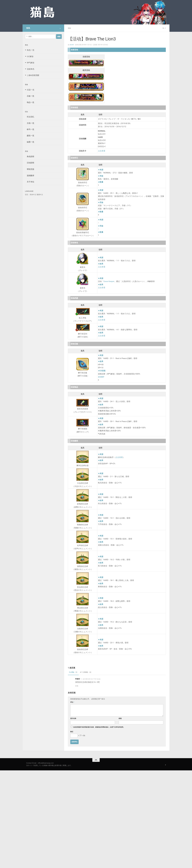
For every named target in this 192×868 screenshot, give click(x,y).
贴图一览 (30, 142)
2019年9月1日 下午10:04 (91, 679)
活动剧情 (30, 163)
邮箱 (120, 718)
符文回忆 (30, 117)
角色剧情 (30, 156)
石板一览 (30, 96)
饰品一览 (30, 102)
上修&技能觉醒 (33, 75)
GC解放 (30, 56)
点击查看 (102, 151)
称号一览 (30, 129)
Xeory (72, 45)
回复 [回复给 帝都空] (77, 686)
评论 (74, 672)
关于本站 (30, 182)
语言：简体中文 (31, 195)
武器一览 (31, 90)
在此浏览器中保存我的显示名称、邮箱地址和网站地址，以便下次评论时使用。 (99, 727)
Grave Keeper (109, 281)
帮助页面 (30, 169)
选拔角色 (31, 69)
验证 (72, 732)
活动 (70, 28)
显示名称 (73, 718)
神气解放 (31, 63)
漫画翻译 (30, 176)
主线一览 (30, 123)
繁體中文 (40, 195)
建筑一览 (30, 136)
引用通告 (87, 672)
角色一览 (31, 50)
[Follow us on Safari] (60, 28)
